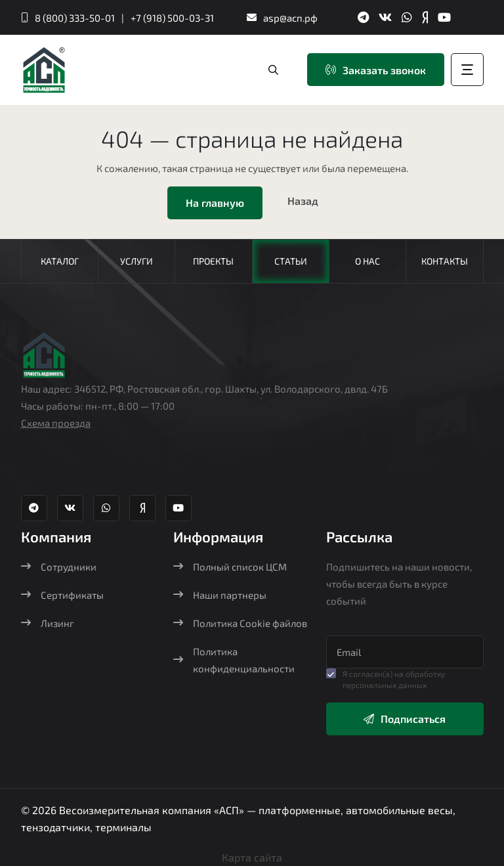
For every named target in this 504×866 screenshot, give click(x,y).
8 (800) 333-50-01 (75, 18)
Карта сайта (252, 857)
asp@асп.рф (290, 18)
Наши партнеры (220, 595)
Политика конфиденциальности (234, 660)
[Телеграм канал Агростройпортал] (363, 17)
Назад (303, 201)
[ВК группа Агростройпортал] (385, 17)
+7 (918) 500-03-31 (172, 18)
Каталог (60, 261)
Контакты (445, 261)
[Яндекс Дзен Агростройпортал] (425, 17)
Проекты (213, 261)
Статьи (291, 261)
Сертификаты (62, 595)
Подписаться (405, 719)
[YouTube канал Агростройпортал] (444, 17)
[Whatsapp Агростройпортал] (407, 17)
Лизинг (48, 623)
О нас (367, 261)
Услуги (136, 261)
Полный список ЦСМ (230, 567)
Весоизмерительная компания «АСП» (153, 810)
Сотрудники (59, 567)
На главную (215, 203)
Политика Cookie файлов (240, 623)
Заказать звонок (376, 70)
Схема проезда (56, 423)
